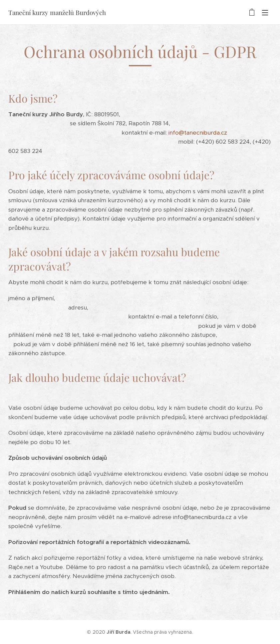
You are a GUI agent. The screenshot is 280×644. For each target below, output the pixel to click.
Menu (265, 13)
